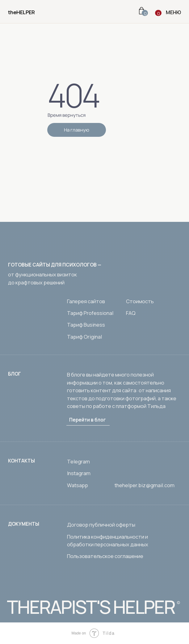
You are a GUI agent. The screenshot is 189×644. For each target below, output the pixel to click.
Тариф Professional (90, 313)
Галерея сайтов (86, 301)
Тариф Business (86, 325)
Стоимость (140, 301)
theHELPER (21, 12)
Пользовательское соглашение (105, 556)
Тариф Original (84, 337)
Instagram (79, 473)
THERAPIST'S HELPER (91, 607)
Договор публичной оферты (101, 525)
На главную (77, 130)
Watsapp (78, 485)
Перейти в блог (88, 420)
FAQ (131, 313)
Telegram (78, 461)
